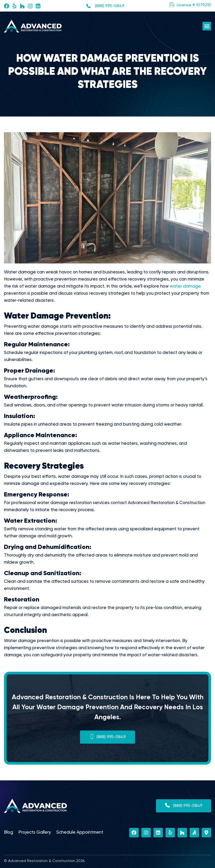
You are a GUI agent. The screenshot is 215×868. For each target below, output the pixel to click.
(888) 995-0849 (110, 6)
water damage (185, 286)
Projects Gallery (35, 832)
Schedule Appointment (80, 832)
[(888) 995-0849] (88, 6)
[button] (190, 5)
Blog (9, 832)
